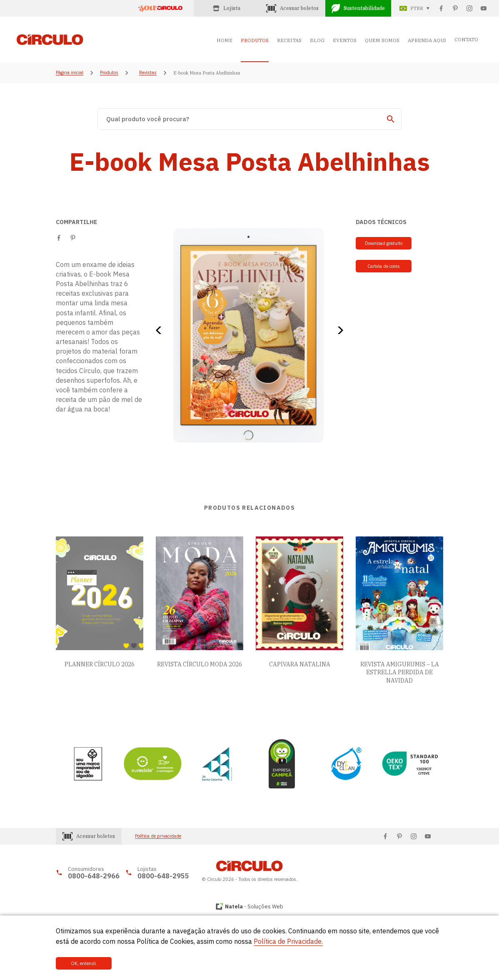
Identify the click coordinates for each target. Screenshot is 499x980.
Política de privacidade (158, 836)
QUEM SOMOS (382, 40)
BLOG (317, 40)
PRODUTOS (255, 40)
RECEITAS (289, 40)
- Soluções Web (254, 906)
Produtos (109, 73)
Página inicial (70, 73)
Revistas (148, 73)
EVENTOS (345, 40)
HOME (225, 40)
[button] (161, 330)
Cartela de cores (384, 266)
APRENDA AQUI (427, 40)
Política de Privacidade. (288, 941)
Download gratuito (384, 243)
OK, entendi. (84, 963)
